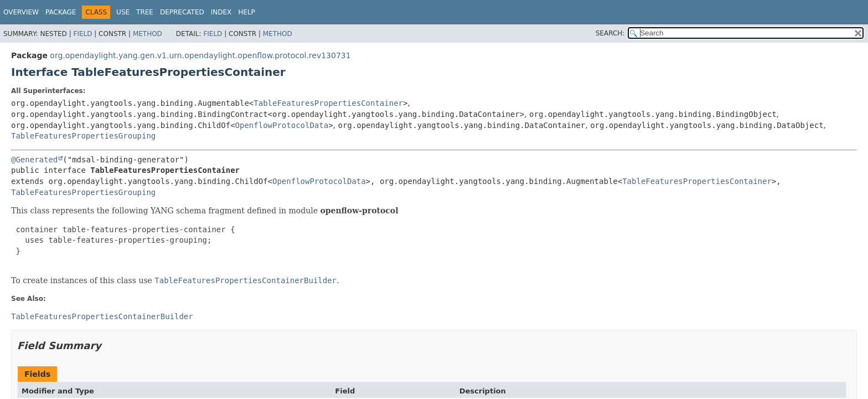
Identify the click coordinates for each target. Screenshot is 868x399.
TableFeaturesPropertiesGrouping (83, 136)
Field (82, 34)
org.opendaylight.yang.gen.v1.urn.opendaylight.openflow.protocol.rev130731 (200, 55)
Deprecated (182, 12)
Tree (145, 12)
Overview (21, 12)
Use (123, 12)
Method (148, 34)
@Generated (34, 160)
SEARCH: (610, 33)
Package (61, 12)
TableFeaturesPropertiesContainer (328, 103)
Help (247, 12)
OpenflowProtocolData (282, 125)
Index (221, 12)
